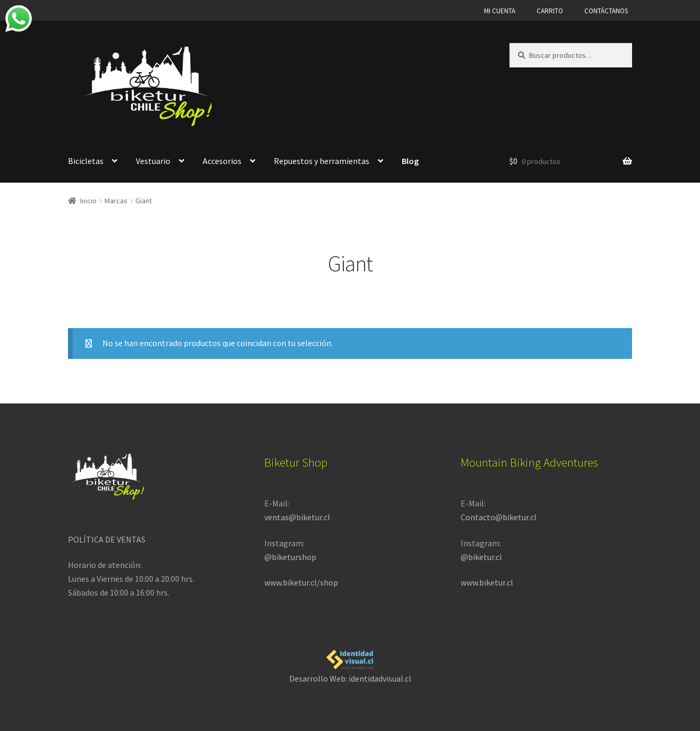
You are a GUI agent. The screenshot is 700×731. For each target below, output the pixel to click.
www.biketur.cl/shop (301, 582)
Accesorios (222, 161)
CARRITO (550, 11)
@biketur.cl (481, 557)
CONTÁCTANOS (606, 11)
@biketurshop (290, 557)
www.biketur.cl (487, 582)
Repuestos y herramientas (322, 161)
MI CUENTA (500, 11)
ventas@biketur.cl (297, 517)
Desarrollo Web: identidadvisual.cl (350, 665)
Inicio (88, 201)
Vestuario (153, 161)
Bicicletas (86, 161)
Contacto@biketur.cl (499, 517)
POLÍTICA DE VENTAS (107, 539)
